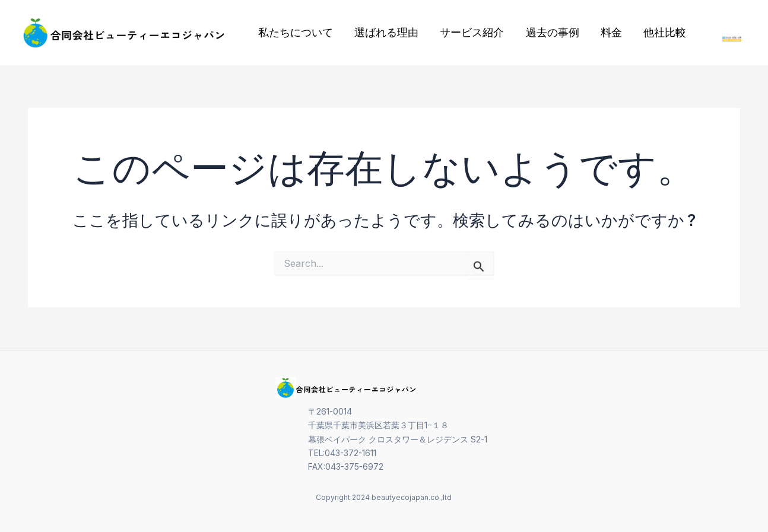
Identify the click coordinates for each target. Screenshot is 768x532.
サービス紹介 (450, 32)
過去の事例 (523, 32)
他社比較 (623, 32)
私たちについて (287, 32)
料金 (576, 32)
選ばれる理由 (371, 32)
